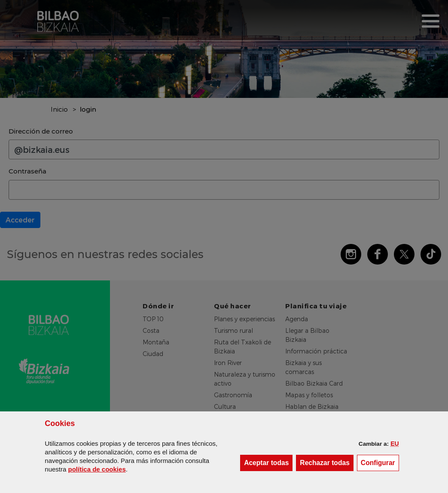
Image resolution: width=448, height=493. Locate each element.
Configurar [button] (380, 462)
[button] (395, 444)
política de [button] (97, 469)
